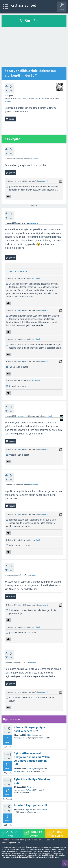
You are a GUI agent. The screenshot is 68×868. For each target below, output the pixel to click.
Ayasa (44, 810)
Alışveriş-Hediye (34, 787)
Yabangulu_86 (20, 738)
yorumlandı (44, 181)
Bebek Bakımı (18, 840)
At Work (29, 790)
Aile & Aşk (31, 769)
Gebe (48, 840)
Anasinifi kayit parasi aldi (30, 805)
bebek (56, 840)
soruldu (8, 101)
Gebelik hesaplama (35, 840)
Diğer (20, 99)
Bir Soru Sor (29, 21)
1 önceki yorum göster (17, 272)
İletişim (6, 840)
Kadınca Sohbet (23, 5)
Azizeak (17, 771)
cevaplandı (34, 159)
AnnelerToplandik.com (11, 843)
